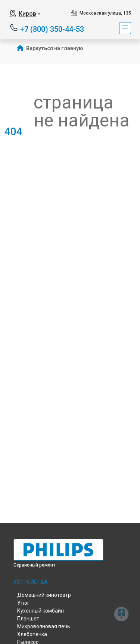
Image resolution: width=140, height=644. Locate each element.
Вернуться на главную (55, 48)
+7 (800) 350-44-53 (52, 29)
